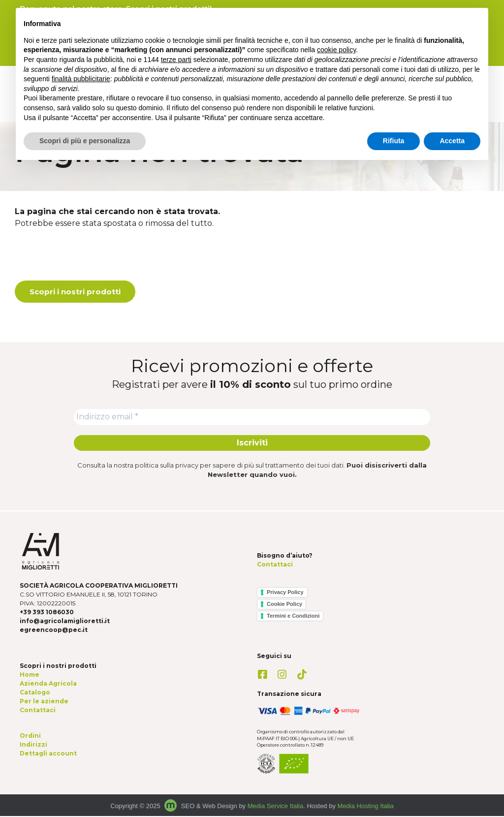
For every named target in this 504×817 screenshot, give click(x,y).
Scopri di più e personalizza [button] (85, 141)
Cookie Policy (284, 605)
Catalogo (35, 693)
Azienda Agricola (48, 684)
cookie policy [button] (336, 50)
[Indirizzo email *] (252, 417)
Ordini (30, 737)
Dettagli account (48, 754)
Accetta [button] (452, 141)
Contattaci (275, 566)
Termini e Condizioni (293, 617)
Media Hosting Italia (366, 807)
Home (30, 676)
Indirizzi (33, 745)
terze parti (176, 60)
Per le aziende (44, 702)
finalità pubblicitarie (81, 79)
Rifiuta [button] (394, 141)
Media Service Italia (275, 807)
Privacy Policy (285, 593)
